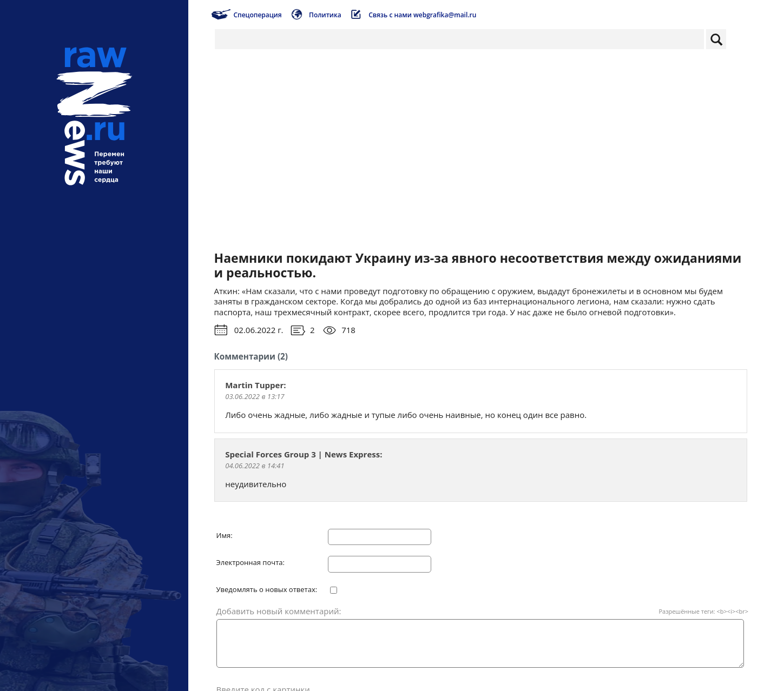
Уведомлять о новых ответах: (267, 590)
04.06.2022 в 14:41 (255, 466)
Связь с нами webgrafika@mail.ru (422, 15)
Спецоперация (257, 15)
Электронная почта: (251, 563)
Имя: (225, 536)
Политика (325, 15)
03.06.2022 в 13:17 (255, 396)
